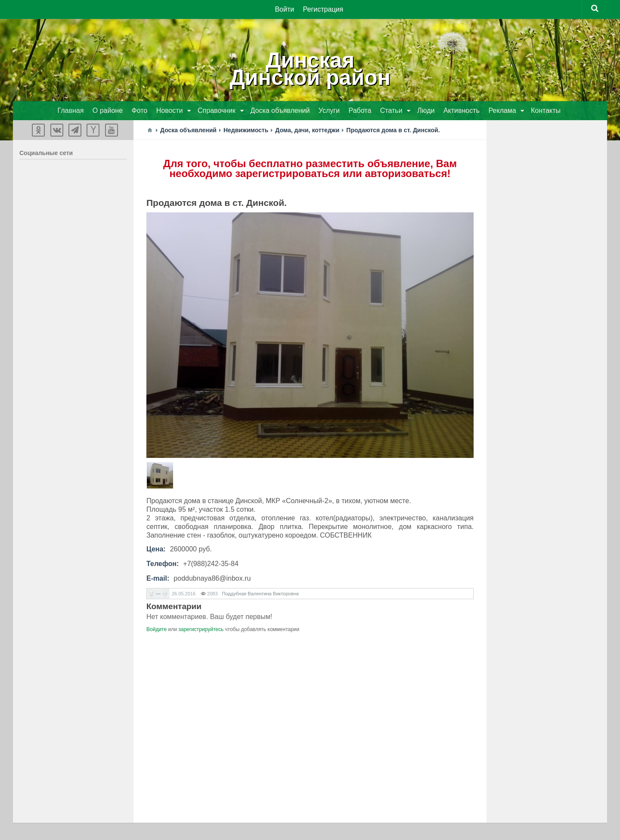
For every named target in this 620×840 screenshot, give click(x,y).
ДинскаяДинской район (310, 69)
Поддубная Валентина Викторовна (260, 594)
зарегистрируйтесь (201, 629)
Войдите (157, 629)
